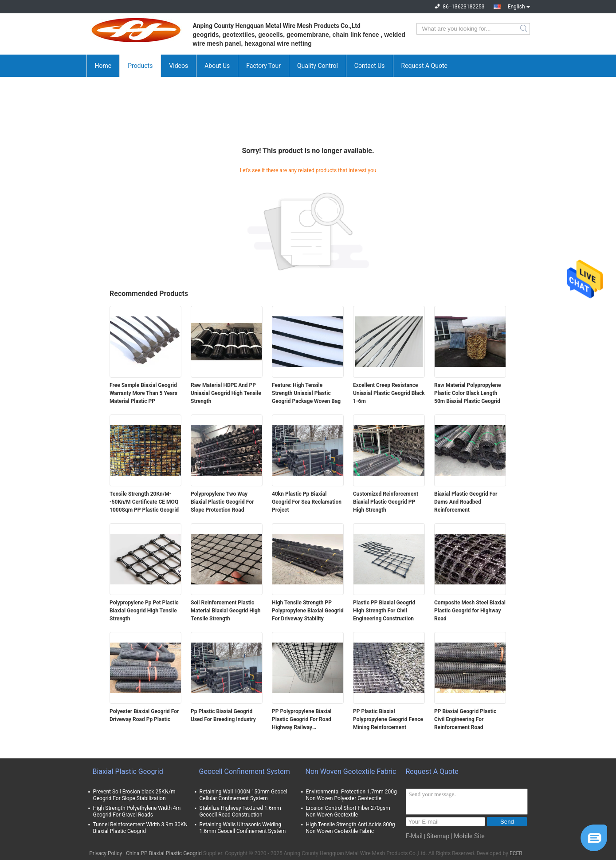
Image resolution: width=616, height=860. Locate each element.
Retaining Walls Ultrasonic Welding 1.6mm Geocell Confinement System (243, 828)
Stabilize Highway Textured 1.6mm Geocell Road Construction (240, 811)
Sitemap (438, 836)
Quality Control (318, 66)
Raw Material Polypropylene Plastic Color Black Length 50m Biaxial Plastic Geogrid (468, 393)
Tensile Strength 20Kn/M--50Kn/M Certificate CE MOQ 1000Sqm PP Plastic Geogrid (144, 502)
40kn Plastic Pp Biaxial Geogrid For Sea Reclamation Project (307, 502)
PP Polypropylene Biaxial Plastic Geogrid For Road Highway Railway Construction (302, 720)
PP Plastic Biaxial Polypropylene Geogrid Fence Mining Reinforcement (388, 719)
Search (524, 29)
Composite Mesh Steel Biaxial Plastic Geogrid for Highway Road (470, 611)
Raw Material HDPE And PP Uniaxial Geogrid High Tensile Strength (226, 393)
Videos (179, 66)
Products (140, 66)
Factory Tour (263, 66)
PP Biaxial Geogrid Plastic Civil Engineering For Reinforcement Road (465, 719)
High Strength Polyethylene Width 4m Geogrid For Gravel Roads (137, 811)
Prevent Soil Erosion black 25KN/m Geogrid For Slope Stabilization (134, 795)
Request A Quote (424, 66)
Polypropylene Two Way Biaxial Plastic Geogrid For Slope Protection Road (222, 502)
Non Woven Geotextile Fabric (351, 771)
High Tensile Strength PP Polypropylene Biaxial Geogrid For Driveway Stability (308, 611)
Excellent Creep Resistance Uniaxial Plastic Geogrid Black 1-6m (389, 393)
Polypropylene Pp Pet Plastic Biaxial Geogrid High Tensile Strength (144, 611)
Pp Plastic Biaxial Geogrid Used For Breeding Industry (223, 715)
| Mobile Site (467, 836)
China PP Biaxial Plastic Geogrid (164, 853)
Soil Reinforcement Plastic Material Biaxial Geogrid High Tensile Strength (226, 611)
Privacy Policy (106, 853)
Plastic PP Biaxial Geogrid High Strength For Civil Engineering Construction (384, 611)
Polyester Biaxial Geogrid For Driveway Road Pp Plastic (144, 715)
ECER (516, 853)
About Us (217, 66)
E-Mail (414, 836)
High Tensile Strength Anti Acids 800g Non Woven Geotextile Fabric (351, 828)
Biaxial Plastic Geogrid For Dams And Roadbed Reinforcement (466, 502)
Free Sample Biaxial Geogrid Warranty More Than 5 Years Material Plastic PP (143, 393)
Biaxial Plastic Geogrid (128, 771)
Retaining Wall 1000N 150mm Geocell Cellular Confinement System (244, 795)
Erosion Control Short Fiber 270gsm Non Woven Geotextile (348, 811)
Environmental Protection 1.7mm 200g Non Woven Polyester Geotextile (351, 795)
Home (103, 66)
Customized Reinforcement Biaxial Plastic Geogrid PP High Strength (386, 502)
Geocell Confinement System (245, 771)
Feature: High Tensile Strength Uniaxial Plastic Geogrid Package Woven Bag (306, 393)
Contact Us (370, 66)
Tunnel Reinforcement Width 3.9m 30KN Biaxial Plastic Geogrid (141, 828)
